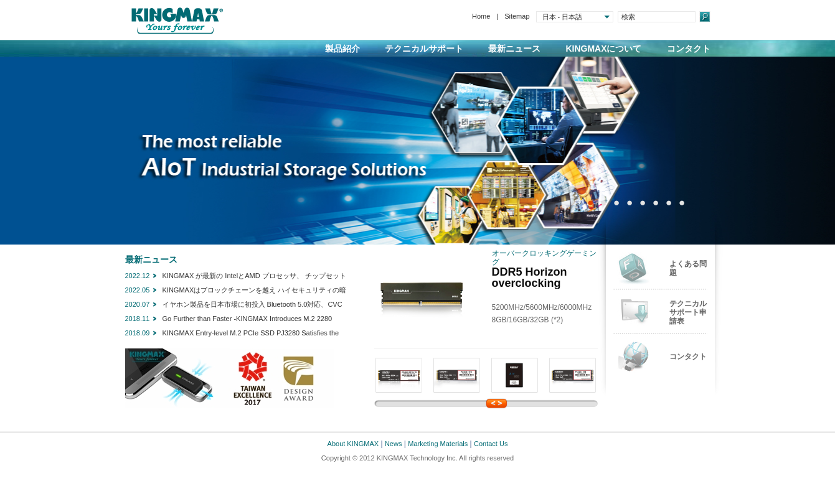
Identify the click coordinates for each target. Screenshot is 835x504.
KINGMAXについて (603, 49)
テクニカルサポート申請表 (688, 312)
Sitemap (517, 16)
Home (481, 16)
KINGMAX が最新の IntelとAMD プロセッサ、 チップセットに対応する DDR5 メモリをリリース (254, 277)
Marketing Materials (438, 444)
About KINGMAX (353, 444)
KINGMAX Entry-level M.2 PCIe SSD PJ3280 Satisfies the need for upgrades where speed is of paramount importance (253, 334)
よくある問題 (688, 268)
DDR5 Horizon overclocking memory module (535, 283)
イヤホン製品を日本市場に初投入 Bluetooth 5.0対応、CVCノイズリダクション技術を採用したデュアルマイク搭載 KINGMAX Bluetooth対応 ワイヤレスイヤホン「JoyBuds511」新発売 (252, 306)
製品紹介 (342, 49)
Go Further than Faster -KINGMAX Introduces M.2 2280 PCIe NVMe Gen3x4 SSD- (248, 320)
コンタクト (689, 49)
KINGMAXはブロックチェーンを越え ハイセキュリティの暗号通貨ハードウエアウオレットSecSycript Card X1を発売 (255, 291)
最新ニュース (514, 49)
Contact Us (491, 444)
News (394, 444)
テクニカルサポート (424, 49)
